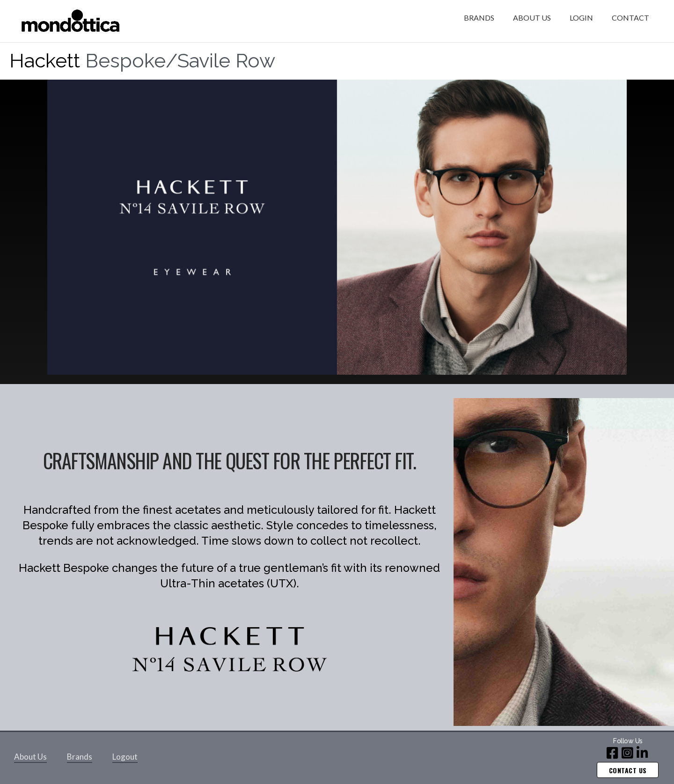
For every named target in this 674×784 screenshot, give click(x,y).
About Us (30, 757)
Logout (125, 757)
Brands (80, 757)
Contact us (628, 770)
